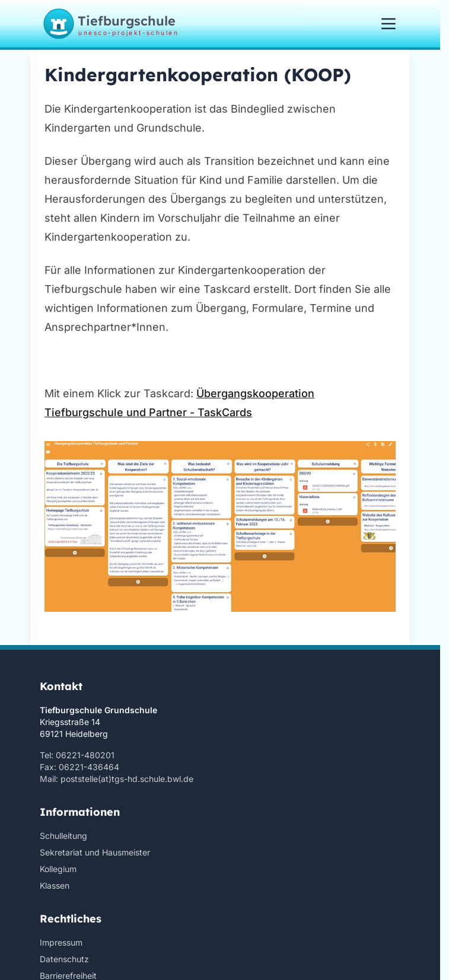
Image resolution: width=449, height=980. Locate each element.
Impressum (61, 942)
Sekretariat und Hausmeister (95, 852)
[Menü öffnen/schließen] (389, 24)
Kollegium (58, 869)
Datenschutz (64, 959)
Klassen (55, 885)
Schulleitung (63, 836)
